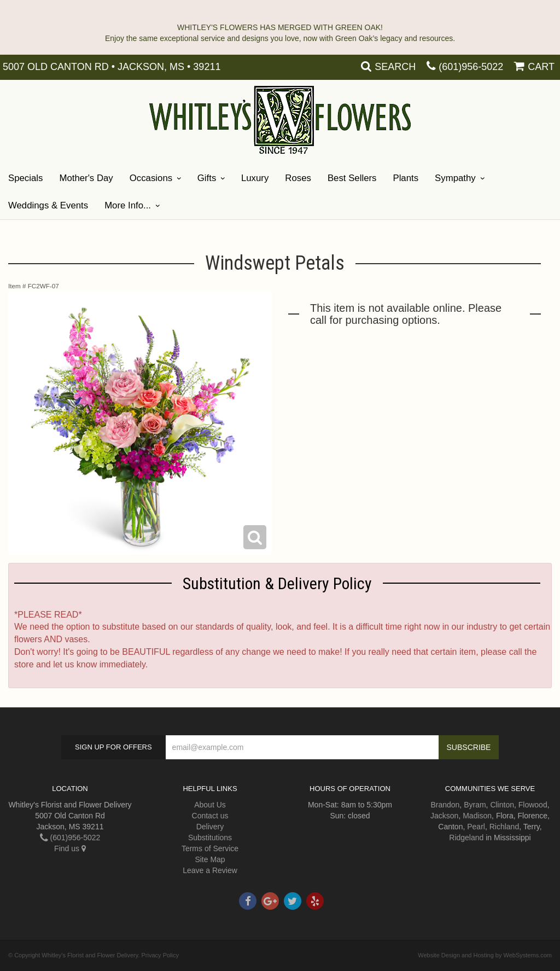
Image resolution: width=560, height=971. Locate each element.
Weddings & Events (48, 205)
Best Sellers (352, 178)
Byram (475, 805)
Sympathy (455, 178)
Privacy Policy (160, 955)
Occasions (151, 178)
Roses (298, 178)
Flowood (533, 805)
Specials (25, 178)
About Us (210, 805)
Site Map (210, 859)
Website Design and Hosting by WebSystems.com (485, 955)
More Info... (128, 205)
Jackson (444, 816)
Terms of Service (210, 848)
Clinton (502, 805)
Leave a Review (210, 870)
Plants (406, 178)
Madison (477, 816)
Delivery (210, 827)
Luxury (255, 178)
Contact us (210, 816)
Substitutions (210, 838)
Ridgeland (466, 838)
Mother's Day (86, 178)
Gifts (207, 178)
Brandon (445, 805)
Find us (70, 848)
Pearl (476, 827)
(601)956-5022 (471, 67)
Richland (504, 827)
